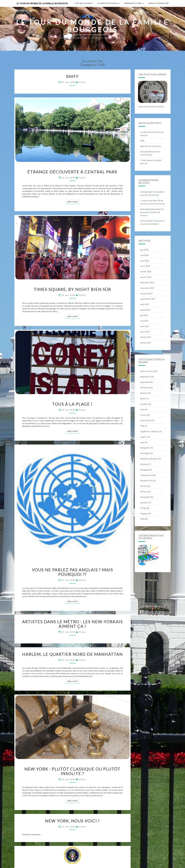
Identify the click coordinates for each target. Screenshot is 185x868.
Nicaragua (145, 453)
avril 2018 (145, 261)
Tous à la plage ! (72, 404)
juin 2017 (144, 315)
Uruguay (144, 513)
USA (142, 519)
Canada (144, 404)
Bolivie (143, 393)
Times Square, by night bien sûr (72, 289)
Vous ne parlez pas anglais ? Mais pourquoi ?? (72, 572)
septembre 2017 (148, 299)
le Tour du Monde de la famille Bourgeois (42, 3)
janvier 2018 (146, 277)
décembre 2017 (147, 283)
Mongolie (145, 448)
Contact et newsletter (158, 3)
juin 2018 (144, 250)
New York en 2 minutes (151, 146)
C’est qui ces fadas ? (84, 3)
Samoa (143, 491)
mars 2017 (145, 332)
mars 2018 (145, 266)
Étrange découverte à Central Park (72, 172)
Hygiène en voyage (149, 431)
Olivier (82, 82)
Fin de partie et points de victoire (152, 212)
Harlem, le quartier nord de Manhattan (72, 654)
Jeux (142, 442)
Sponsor (144, 502)
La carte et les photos (107, 3)
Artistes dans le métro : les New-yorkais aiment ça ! (72, 624)
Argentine (145, 377)
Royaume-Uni (147, 480)
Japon (143, 437)
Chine (143, 415)
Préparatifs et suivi (133, 3)
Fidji (142, 426)
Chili (142, 409)
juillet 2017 (145, 310)
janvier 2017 (146, 343)
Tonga (143, 508)
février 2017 (146, 337)
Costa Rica (145, 420)
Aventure (144, 388)
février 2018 (146, 272)
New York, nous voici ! (72, 821)
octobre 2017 (146, 293)
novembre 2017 (147, 288)
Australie (144, 382)
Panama (144, 464)
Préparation (146, 475)
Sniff (72, 76)
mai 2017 (144, 321)
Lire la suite (73, 202)
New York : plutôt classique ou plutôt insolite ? (72, 771)
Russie (143, 486)
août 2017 (145, 304)
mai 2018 (144, 255)
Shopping (145, 497)
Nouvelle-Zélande (149, 459)
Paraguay (145, 470)
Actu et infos (146, 371)
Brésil (143, 399)
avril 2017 (145, 326)
